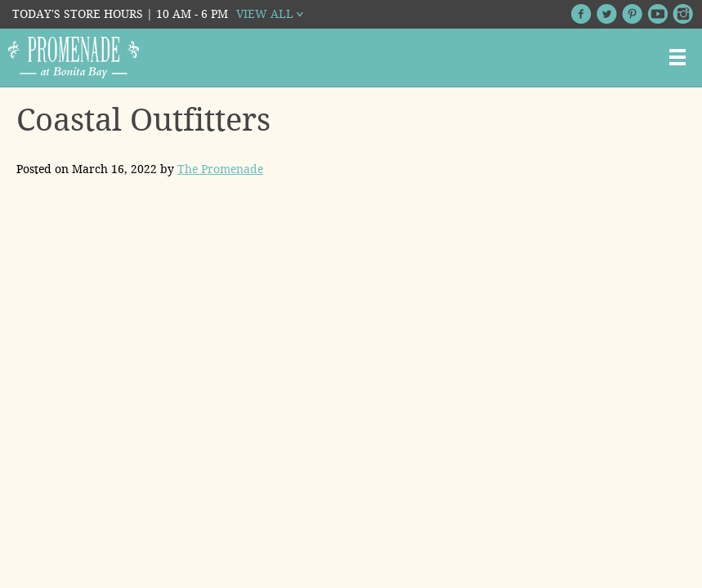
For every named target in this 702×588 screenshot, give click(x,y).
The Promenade (220, 169)
